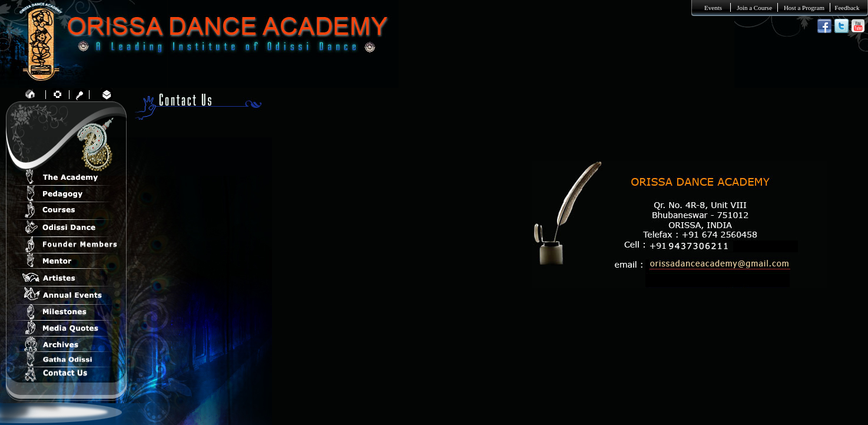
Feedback (847, 8)
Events (713, 8)
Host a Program (804, 8)
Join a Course (754, 8)
